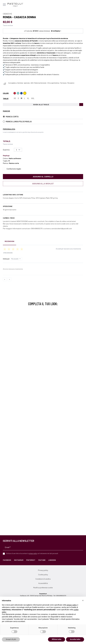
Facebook (7, 560)
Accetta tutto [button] (75, 639)
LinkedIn (52, 560)
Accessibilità (43, 583)
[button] (83, 600)
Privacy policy (43, 570)
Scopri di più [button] (11, 639)
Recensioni (10, 241)
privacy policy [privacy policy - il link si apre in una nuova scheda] (72, 605)
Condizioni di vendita (43, 579)
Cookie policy (43, 575)
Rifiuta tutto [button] (57, 639)
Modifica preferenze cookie (43, 588)
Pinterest (31, 560)
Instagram (19, 560)
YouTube (42, 560)
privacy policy (33, 553)
